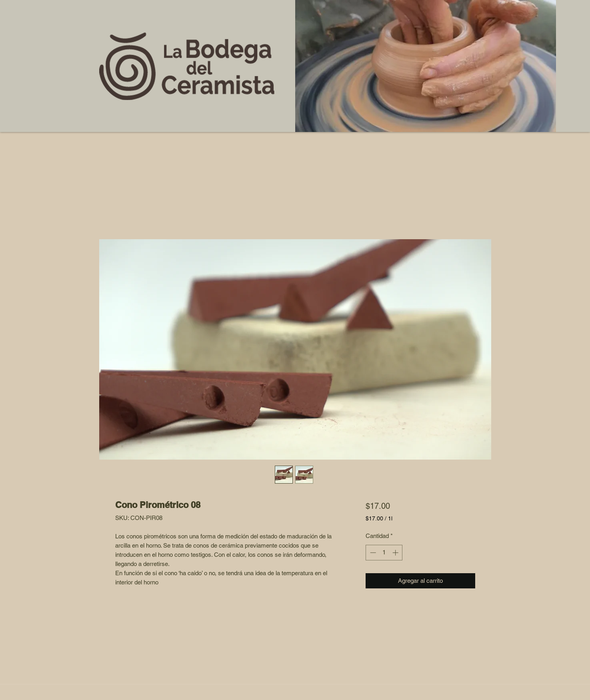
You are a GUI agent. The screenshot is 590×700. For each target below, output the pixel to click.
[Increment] (396, 553)
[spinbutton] (384, 553)
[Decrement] (372, 553)
